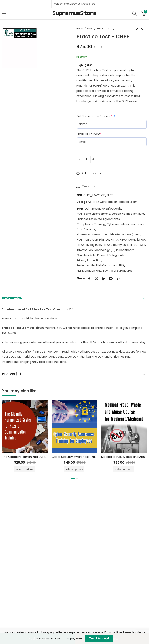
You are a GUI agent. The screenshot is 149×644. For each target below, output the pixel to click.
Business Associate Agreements (98, 219)
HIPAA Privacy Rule (89, 245)
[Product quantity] (86, 159)
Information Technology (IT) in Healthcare (105, 250)
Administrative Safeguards (103, 209)
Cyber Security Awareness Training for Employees (87, 457)
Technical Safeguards (117, 271)
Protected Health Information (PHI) (100, 265)
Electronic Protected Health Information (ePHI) (108, 234)
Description (12, 298)
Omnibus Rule (86, 255)
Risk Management (89, 271)
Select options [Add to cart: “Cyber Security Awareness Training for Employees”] (74, 469)
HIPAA (114, 240)
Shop (90, 28)
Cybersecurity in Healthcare (126, 224)
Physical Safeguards (111, 255)
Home (80, 28)
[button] (73, 479)
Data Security (86, 229)
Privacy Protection (89, 260)
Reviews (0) (12, 374)
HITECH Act (137, 245)
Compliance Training (91, 224)
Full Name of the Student (96, 116)
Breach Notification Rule (128, 214)
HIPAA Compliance (132, 240)
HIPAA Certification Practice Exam (104, 28)
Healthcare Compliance (93, 240)
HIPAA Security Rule (115, 245)
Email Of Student (89, 134)
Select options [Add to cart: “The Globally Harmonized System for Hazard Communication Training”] (24, 469)
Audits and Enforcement (93, 214)
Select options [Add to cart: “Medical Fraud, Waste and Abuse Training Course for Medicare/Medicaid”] (124, 469)
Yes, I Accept (99, 638)
